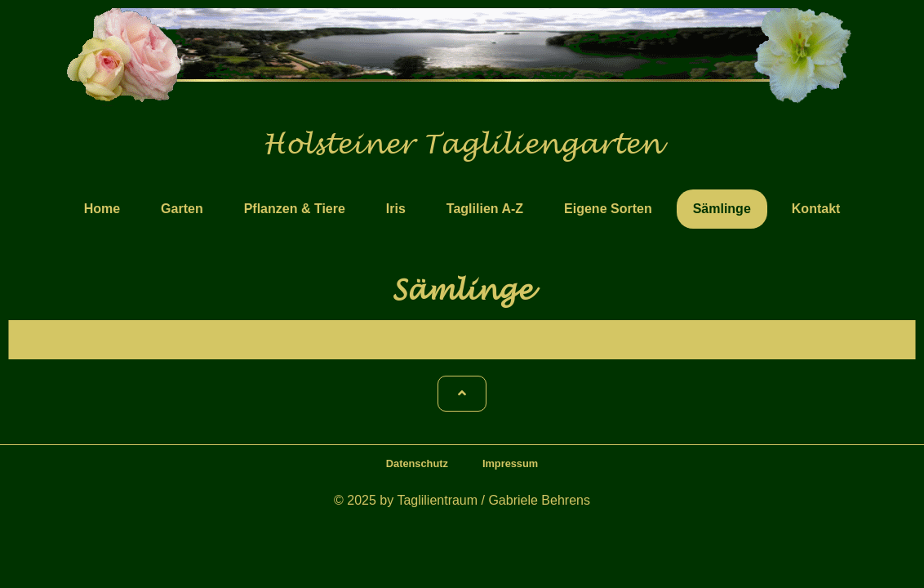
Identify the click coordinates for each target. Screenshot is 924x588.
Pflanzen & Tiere (295, 209)
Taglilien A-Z (485, 209)
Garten (182, 209)
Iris (396, 209)
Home (102, 209)
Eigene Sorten (608, 209)
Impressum (510, 463)
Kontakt (816, 209)
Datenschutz (417, 463)
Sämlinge (722, 209)
